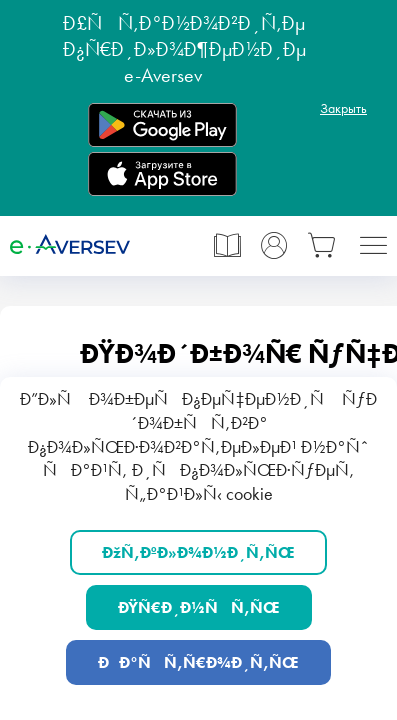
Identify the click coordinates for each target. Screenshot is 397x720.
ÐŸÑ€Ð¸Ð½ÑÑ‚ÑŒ (199, 607)
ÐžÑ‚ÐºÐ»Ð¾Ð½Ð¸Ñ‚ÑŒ (198, 552)
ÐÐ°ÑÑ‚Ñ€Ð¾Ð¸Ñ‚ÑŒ (198, 662)
